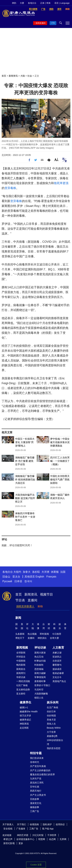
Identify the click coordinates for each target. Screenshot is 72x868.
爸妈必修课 (58, 673)
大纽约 (17, 572)
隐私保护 (47, 824)
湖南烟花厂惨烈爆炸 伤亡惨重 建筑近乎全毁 (25, 461)
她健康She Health (29, 712)
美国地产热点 (59, 681)
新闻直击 (21, 669)
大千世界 (51, 732)
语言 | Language (62, 3)
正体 (42, 3)
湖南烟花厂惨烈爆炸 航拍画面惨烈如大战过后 (25, 479)
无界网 (63, 839)
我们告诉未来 (37, 758)
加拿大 (27, 572)
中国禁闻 (21, 661)
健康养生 (26, 702)
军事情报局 (40, 677)
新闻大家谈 (40, 653)
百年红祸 (35, 787)
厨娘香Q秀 (52, 736)
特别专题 (36, 753)
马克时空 (39, 690)
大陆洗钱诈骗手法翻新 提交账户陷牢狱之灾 (25, 498)
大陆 (23, 76)
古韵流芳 (57, 661)
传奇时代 (35, 762)
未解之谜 (57, 653)
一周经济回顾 (23, 681)
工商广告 (35, 811)
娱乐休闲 (53, 702)
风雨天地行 (36, 791)
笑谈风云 (57, 657)
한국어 (28, 581)
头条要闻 (20, 634)
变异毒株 (10, 188)
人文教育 (58, 648)
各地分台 (32, 3)
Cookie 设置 (36, 865)
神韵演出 (42, 638)
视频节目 (46, 594)
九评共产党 (36, 779)
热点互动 (39, 657)
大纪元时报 (38, 835)
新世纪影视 (9, 843)
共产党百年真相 (38, 766)
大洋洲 (45, 572)
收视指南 (34, 824)
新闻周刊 (21, 673)
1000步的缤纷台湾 (55, 742)
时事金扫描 (40, 661)
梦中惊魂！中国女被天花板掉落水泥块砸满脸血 (60, 442)
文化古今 (57, 677)
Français (51, 577)
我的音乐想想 (54, 748)
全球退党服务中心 (25, 839)
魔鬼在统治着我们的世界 (42, 774)
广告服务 (21, 829)
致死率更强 (61, 183)
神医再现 (24, 724)
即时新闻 (44, 634)
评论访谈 (40, 648)
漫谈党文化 (36, 803)
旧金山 (6, 577)
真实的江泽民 (37, 783)
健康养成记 (25, 720)
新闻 (18, 618)
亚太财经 (21, 694)
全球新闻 (21, 653)
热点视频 (32, 634)
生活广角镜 (52, 707)
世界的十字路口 (42, 685)
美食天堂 (51, 720)
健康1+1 (24, 707)
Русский (7, 581)
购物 (40, 606)
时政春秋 (39, 665)
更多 (21, 843)
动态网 (52, 839)
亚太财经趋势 (23, 690)
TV (54, 23)
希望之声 (8, 839)
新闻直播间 (41, 23)
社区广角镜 (22, 685)
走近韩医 (24, 728)
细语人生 (39, 698)
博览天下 (20, 638)
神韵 (14, 3)
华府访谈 (21, 677)
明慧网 (42, 839)
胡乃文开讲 (25, 716)
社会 (30, 76)
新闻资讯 (13, 76)
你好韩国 (51, 716)
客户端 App (48, 829)
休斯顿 (55, 572)
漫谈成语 (57, 669)
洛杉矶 (36, 572)
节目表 (20, 600)
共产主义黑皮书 (38, 795)
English (40, 577)
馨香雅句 (57, 665)
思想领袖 (39, 669)
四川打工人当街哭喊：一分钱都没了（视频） (60, 461)
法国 (63, 572)
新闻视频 (22, 648)
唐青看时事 (40, 681)
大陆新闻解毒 (41, 694)
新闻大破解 (40, 673)
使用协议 (60, 824)
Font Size (56, 159)
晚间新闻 (21, 665)
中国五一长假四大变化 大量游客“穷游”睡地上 (25, 442)
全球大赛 (54, 638)
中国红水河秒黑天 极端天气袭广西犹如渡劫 (60, 479)
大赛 (22, 3)
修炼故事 (35, 807)
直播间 (32, 600)
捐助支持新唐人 (25, 606)
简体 (48, 3)
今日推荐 (57, 634)
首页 (4, 76)
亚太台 (16, 577)
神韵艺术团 (23, 835)
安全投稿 (8, 829)
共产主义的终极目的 (40, 770)
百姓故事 (35, 799)
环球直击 (21, 657)
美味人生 (51, 724)
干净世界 (52, 835)
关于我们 (21, 824)
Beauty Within (54, 728)
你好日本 (51, 712)
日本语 (18, 581)
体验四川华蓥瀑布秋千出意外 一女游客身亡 (25, 517)
